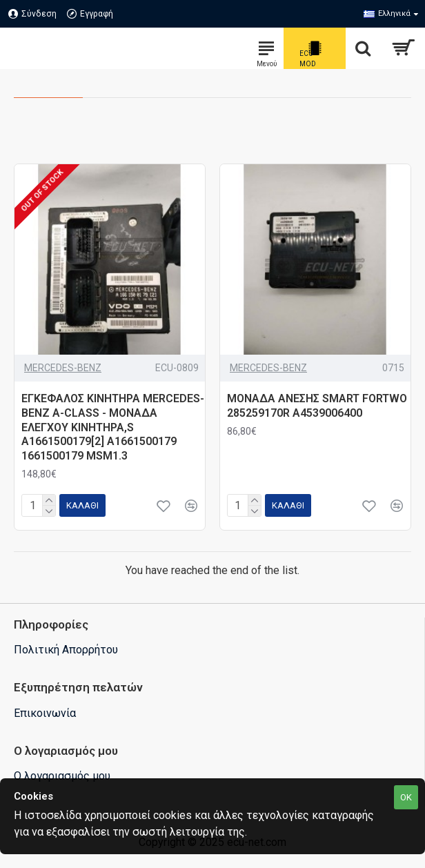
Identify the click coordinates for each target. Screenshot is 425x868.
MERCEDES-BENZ (63, 368)
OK (406, 797)
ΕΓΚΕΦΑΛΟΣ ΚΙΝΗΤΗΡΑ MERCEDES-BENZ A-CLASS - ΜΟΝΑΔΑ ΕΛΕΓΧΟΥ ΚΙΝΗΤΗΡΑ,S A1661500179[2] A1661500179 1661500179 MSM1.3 (113, 427)
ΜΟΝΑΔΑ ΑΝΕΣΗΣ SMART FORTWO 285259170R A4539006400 (317, 406)
